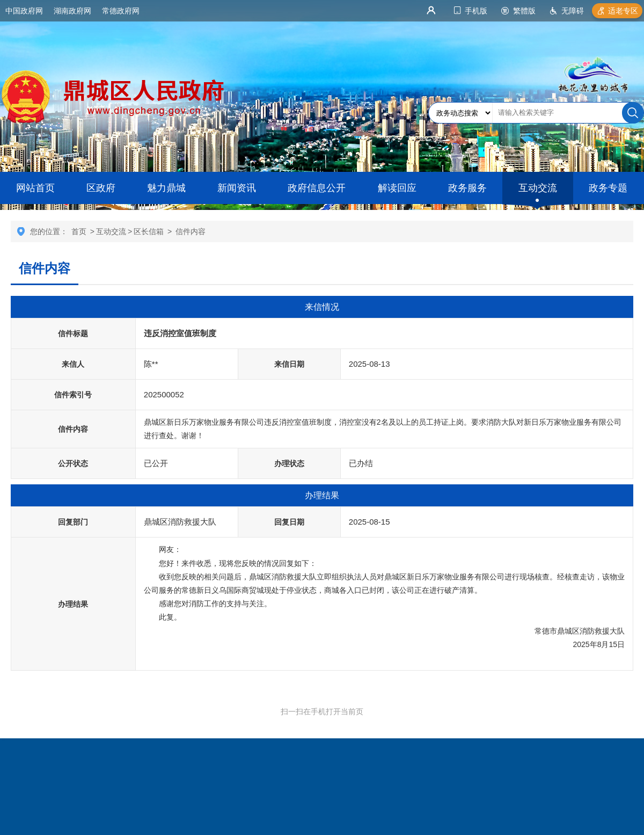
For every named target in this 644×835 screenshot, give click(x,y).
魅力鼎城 (166, 188)
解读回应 (397, 188)
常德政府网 (121, 11)
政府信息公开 (317, 188)
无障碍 (573, 11)
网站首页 (35, 188)
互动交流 (538, 188)
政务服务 (467, 188)
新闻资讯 (237, 188)
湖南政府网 (72, 11)
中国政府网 (24, 11)
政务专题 (608, 188)
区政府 (101, 188)
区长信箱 (149, 231)
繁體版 (524, 11)
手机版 (476, 11)
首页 (79, 231)
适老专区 (623, 11)
